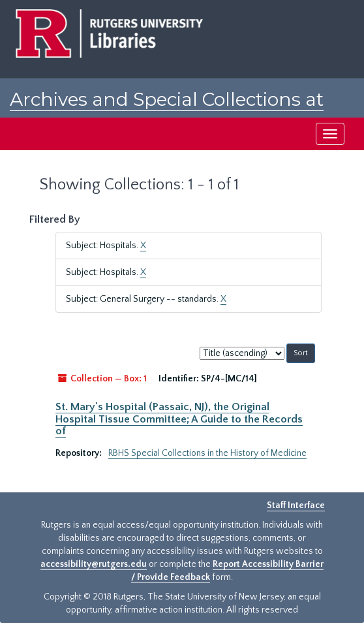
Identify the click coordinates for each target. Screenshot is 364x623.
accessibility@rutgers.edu (94, 564)
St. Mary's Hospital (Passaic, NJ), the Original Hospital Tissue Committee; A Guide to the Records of (179, 419)
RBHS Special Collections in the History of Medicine (207, 453)
